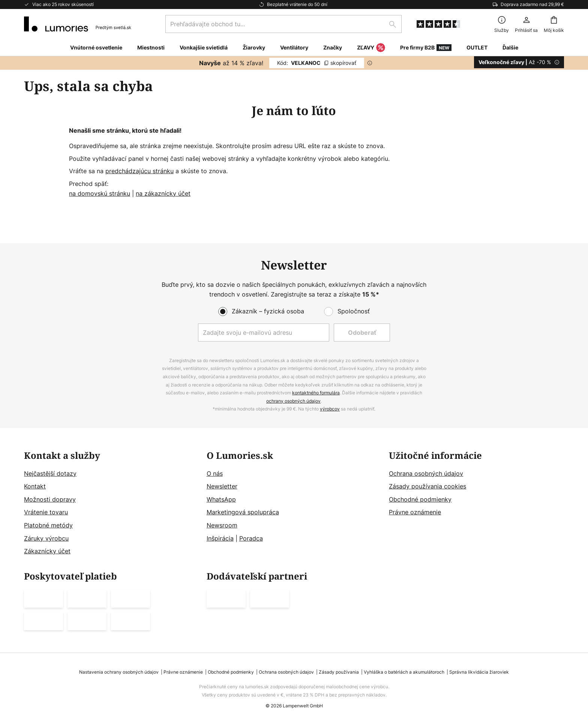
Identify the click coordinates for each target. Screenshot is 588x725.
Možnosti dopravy (50, 499)
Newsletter (222, 487)
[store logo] (78, 24)
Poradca (251, 538)
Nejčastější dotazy (50, 473)
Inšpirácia (220, 538)
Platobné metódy (48, 525)
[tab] (112, 503)
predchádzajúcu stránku (139, 171)
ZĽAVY (371, 48)
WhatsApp (221, 499)
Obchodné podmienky (420, 499)
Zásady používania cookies (427, 487)
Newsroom (222, 525)
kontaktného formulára (316, 393)
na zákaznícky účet (163, 193)
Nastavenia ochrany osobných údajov (119, 672)
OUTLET (477, 47)
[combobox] (283, 24)
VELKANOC (317, 63)
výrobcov (330, 409)
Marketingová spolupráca (243, 512)
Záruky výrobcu (46, 538)
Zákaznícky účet (47, 551)
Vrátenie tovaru (46, 512)
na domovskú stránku (100, 193)
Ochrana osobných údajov (426, 473)
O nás (215, 473)
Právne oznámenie (415, 512)
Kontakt (35, 487)
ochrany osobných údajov (293, 401)
